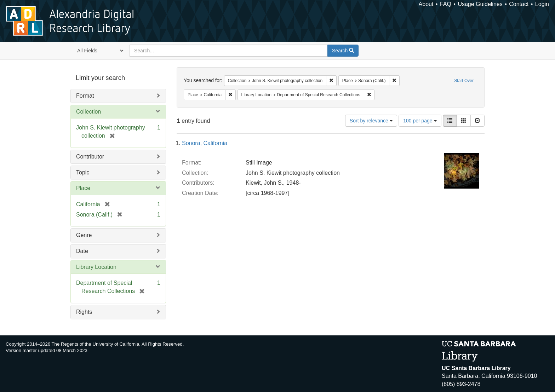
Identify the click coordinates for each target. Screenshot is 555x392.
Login (542, 4)
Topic (83, 172)
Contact (519, 4)
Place (83, 188)
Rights (84, 312)
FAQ (446, 4)
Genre (84, 235)
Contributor (90, 157)
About (426, 4)
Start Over (464, 81)
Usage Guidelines (480, 4)
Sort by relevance (371, 121)
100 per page (420, 121)
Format (85, 96)
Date (82, 251)
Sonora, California (205, 143)
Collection (88, 112)
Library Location (96, 267)
